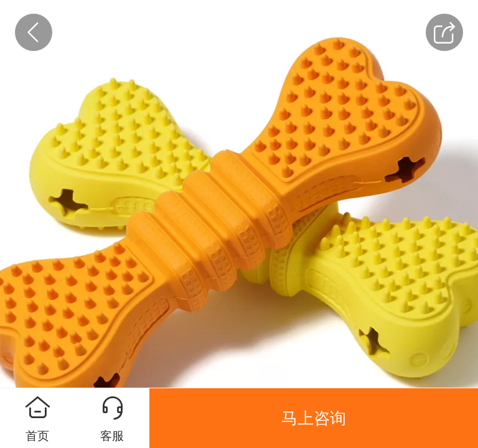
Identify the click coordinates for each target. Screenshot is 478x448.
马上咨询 (314, 418)
